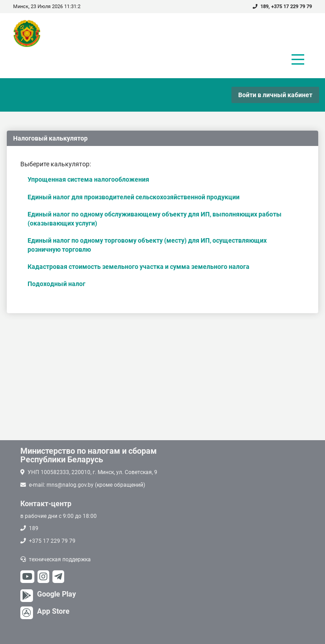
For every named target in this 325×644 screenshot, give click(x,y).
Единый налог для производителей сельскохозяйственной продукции (134, 197)
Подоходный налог (57, 284)
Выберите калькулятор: (56, 164)
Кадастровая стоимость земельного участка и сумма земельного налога (139, 267)
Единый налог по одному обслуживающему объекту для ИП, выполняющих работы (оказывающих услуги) (155, 219)
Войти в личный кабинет (275, 95)
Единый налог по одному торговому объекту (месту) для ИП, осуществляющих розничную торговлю (147, 245)
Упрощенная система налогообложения (88, 179)
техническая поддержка (60, 559)
